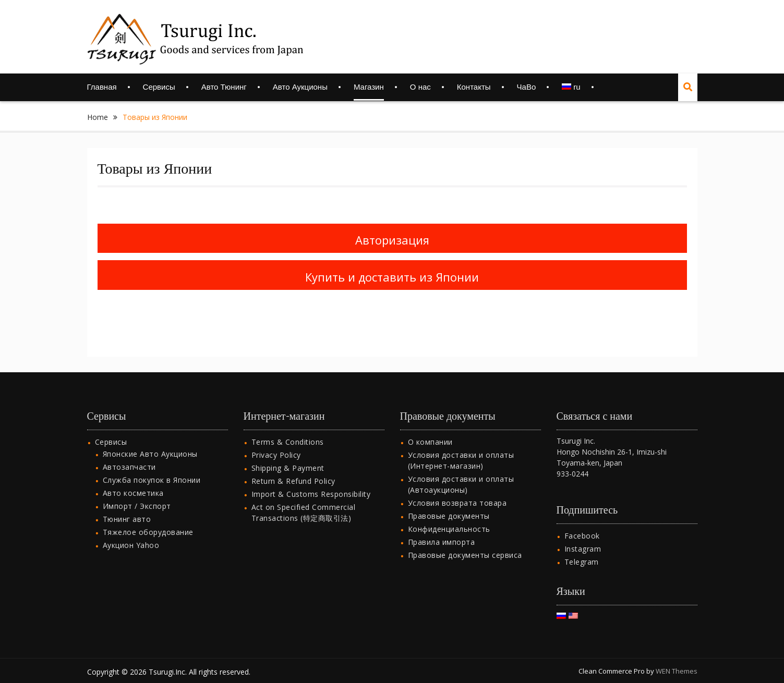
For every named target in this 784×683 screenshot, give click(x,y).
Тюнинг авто (127, 506)
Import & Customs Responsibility (311, 481)
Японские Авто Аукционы (150, 441)
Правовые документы (449, 503)
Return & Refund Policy (293, 468)
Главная (102, 87)
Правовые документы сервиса (465, 542)
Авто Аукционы (300, 87)
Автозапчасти (129, 454)
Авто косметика (133, 480)
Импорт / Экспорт (137, 493)
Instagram (583, 536)
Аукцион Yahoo (131, 532)
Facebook (582, 523)
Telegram (582, 549)
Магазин (369, 87)
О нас (420, 87)
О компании (430, 429)
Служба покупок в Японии (152, 467)
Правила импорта (442, 529)
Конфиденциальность (449, 516)
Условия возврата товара (457, 490)
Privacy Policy (276, 442)
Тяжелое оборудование (148, 519)
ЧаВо (527, 87)
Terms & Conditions (288, 429)
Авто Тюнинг (224, 87)
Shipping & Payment (288, 455)
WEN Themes (677, 658)
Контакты (474, 87)
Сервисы (159, 87)
